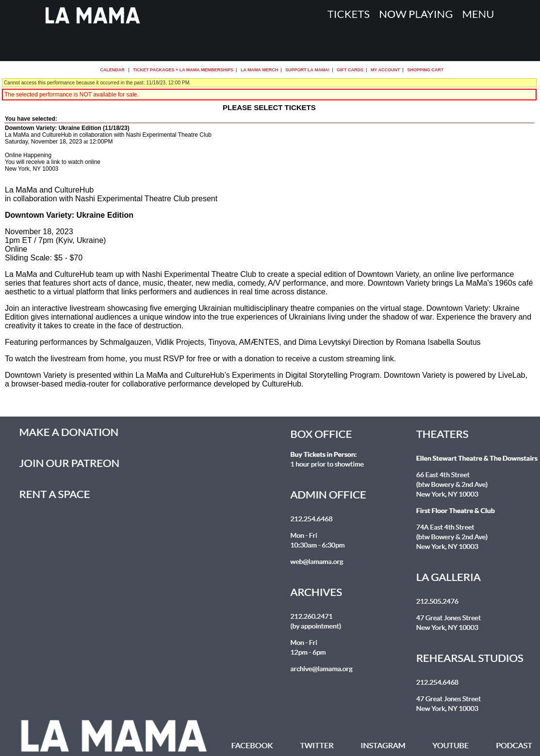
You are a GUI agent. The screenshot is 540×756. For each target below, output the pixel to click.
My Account (385, 70)
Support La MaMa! (307, 70)
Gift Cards (350, 70)
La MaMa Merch (259, 70)
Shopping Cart (425, 70)
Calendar (112, 70)
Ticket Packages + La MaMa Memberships (183, 70)
